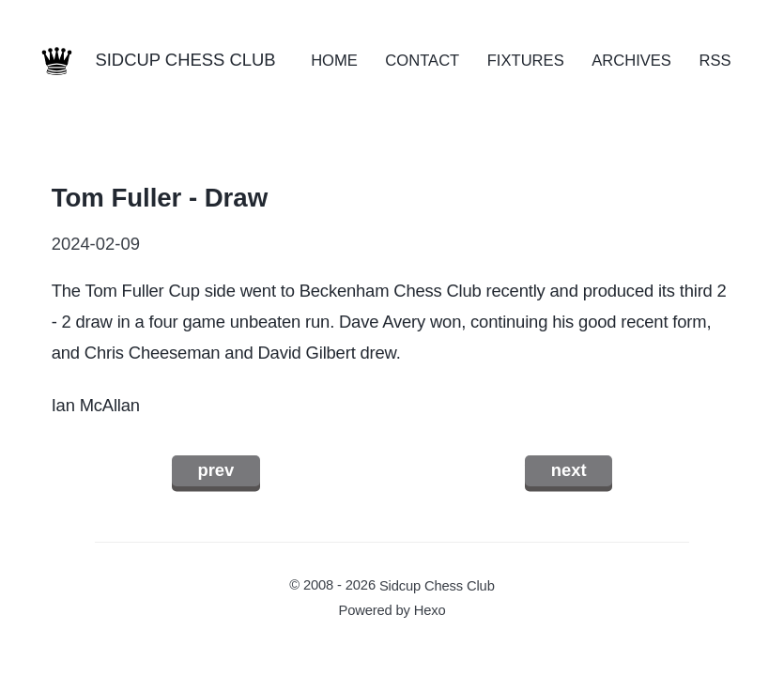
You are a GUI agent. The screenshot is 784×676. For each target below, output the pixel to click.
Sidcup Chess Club (437, 585)
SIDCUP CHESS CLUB (185, 60)
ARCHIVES (631, 61)
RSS (715, 61)
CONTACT (422, 61)
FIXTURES (526, 61)
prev (215, 470)
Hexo (430, 610)
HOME (334, 61)
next (569, 470)
